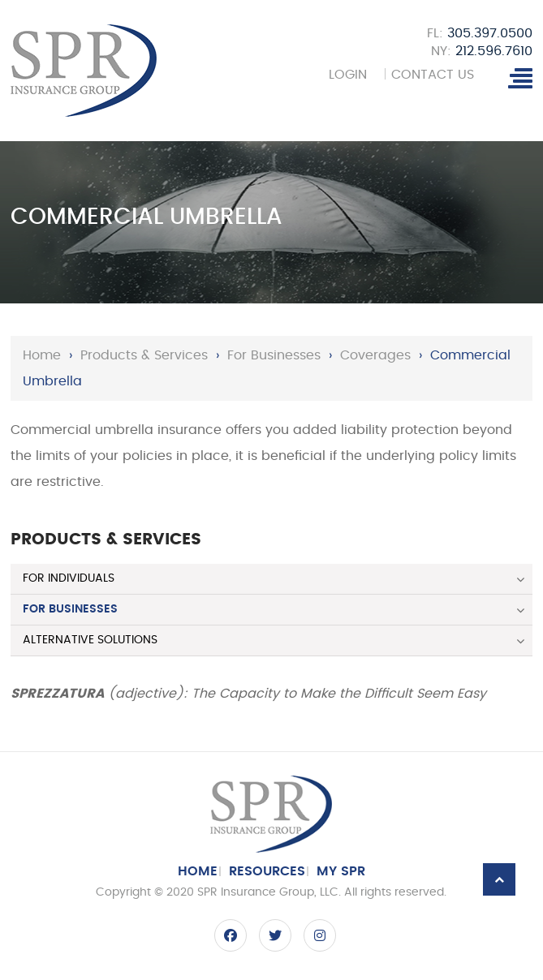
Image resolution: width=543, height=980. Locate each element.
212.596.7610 (494, 51)
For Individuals (69, 578)
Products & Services (144, 355)
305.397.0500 (490, 33)
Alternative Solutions (90, 640)
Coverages (375, 355)
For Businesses (274, 355)
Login (345, 75)
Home (42, 355)
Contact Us (434, 75)
